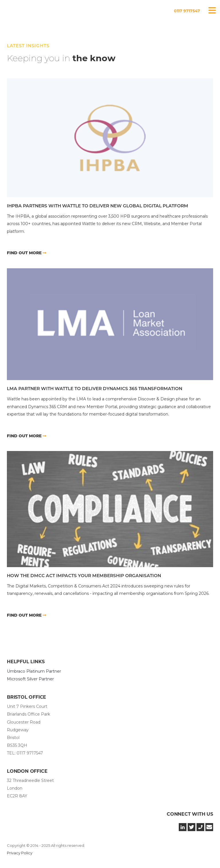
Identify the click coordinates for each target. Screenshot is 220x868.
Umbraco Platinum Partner (34, 671)
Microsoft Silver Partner (30, 679)
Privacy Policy (20, 853)
